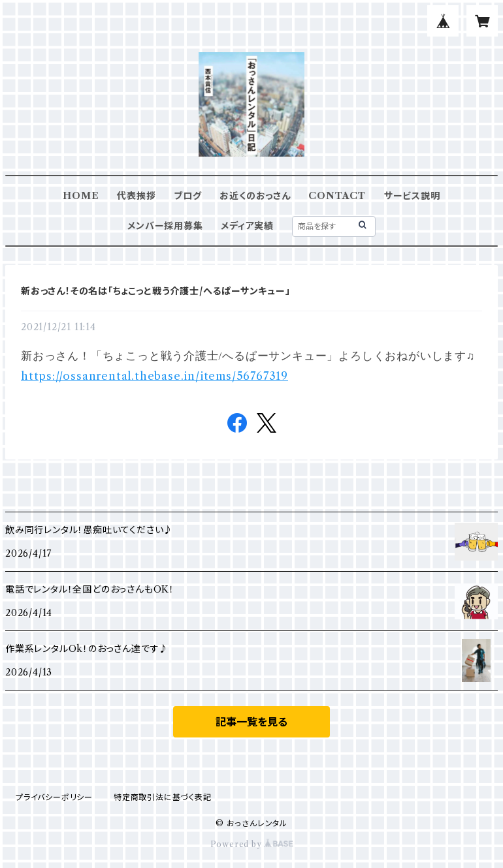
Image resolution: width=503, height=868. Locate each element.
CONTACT (337, 196)
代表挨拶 (136, 196)
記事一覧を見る (252, 722)
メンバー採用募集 (165, 226)
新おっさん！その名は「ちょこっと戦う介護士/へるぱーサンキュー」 (156, 291)
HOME (81, 196)
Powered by (252, 844)
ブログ (187, 196)
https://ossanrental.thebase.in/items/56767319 (154, 376)
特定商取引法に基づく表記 (163, 797)
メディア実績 (247, 226)
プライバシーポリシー (54, 797)
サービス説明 (412, 196)
